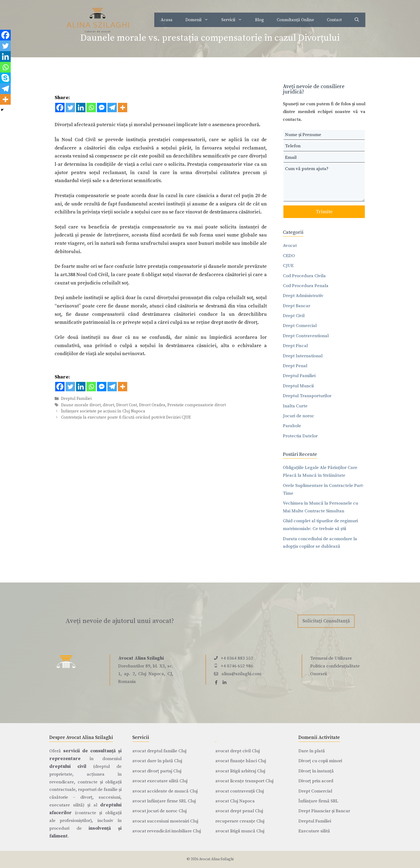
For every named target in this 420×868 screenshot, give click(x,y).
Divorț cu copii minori (320, 761)
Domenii (200, 20)
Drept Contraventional (306, 336)
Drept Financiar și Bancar (324, 811)
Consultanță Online (295, 20)
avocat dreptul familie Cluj (159, 751)
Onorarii (318, 674)
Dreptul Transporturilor (307, 396)
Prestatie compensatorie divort (197, 405)
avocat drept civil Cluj (238, 751)
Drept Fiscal (295, 346)
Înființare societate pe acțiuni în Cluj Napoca (103, 411)
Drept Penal (295, 366)
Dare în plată (312, 751)
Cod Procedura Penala (306, 286)
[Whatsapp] (91, 108)
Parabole (292, 426)
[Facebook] (60, 108)
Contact (334, 20)
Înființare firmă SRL (318, 801)
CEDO (289, 256)
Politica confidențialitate (335, 666)
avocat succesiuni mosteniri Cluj (165, 821)
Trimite (324, 212)
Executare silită (314, 831)
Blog (259, 20)
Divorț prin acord (316, 781)
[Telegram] (112, 108)
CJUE (288, 266)
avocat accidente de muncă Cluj (165, 791)
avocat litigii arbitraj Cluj (240, 771)
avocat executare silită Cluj (160, 781)
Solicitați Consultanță (326, 621)
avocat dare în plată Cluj (157, 761)
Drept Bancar (297, 306)
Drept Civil (294, 316)
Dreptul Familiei (76, 399)
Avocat (290, 246)
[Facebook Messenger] (102, 108)
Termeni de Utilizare (331, 658)
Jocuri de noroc (299, 416)
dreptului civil (68, 766)
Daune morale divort (81, 405)
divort (108, 405)
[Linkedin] (81, 108)
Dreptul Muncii (298, 386)
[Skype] (5, 78)
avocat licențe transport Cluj (244, 781)
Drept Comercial (300, 326)
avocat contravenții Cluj (240, 791)
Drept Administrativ (303, 296)
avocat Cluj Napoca (235, 801)
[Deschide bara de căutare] (357, 20)
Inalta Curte (295, 406)
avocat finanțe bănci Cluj (241, 761)
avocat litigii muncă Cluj (240, 831)
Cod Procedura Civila (304, 276)
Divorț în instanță (316, 771)
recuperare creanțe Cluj (240, 821)
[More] (123, 108)
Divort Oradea (152, 405)
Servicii (235, 20)
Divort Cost (127, 405)
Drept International (303, 356)
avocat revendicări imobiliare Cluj (167, 831)
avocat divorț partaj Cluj (157, 771)
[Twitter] (70, 108)
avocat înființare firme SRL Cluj (164, 801)
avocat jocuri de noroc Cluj (160, 811)
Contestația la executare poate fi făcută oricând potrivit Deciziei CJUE (126, 417)
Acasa (167, 20)
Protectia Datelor (300, 436)
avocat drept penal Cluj (239, 811)
